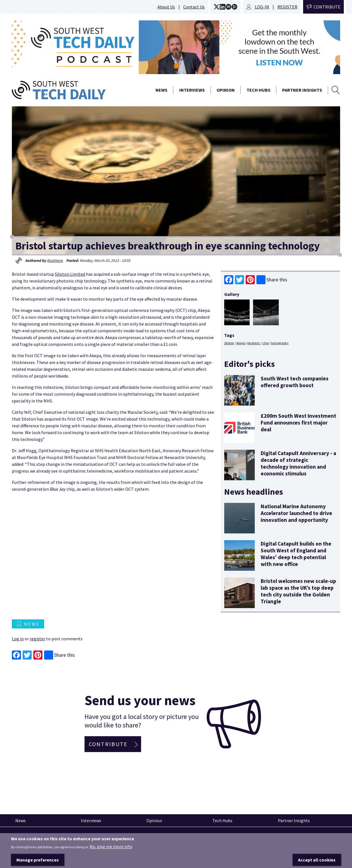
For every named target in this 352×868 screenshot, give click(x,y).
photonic (254, 343)
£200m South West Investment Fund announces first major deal (298, 423)
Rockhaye (55, 260)
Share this (272, 280)
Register (287, 7)
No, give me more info (111, 847)
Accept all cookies (317, 860)
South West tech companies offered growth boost (295, 382)
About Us (166, 7)
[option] (176, 47)
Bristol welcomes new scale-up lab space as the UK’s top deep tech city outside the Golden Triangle (298, 591)
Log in (18, 639)
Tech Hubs (258, 90)
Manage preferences (38, 860)
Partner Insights (302, 90)
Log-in (262, 7)
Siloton (229, 343)
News (161, 90)
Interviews (192, 90)
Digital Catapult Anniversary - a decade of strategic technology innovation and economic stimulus (298, 463)
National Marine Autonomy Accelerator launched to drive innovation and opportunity (296, 513)
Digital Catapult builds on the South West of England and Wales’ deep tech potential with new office (296, 554)
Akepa (241, 343)
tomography (280, 343)
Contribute (327, 7)
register (37, 639)
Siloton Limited (70, 274)
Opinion (226, 90)
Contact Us (194, 7)
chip (265, 343)
